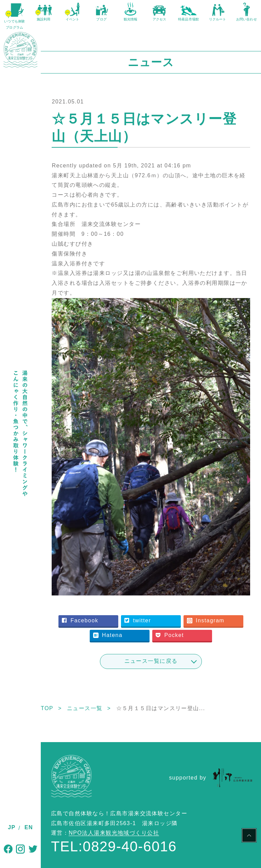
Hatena (108, 635)
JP (12, 827)
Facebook (80, 620)
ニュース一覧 (85, 708)
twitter (138, 620)
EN (29, 827)
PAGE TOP (249, 836)
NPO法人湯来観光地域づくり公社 (114, 833)
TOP (47, 708)
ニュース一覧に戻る (151, 661)
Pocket (170, 635)
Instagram (206, 620)
